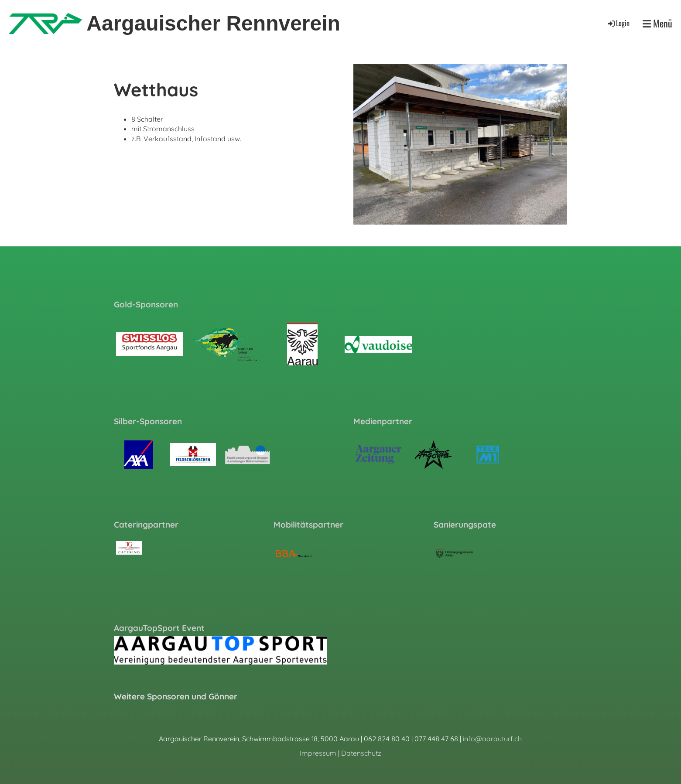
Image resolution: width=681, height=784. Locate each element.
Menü (657, 23)
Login (618, 23)
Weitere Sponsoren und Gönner (176, 696)
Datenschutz (361, 753)
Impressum (318, 753)
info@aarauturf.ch (492, 739)
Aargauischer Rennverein (213, 23)
